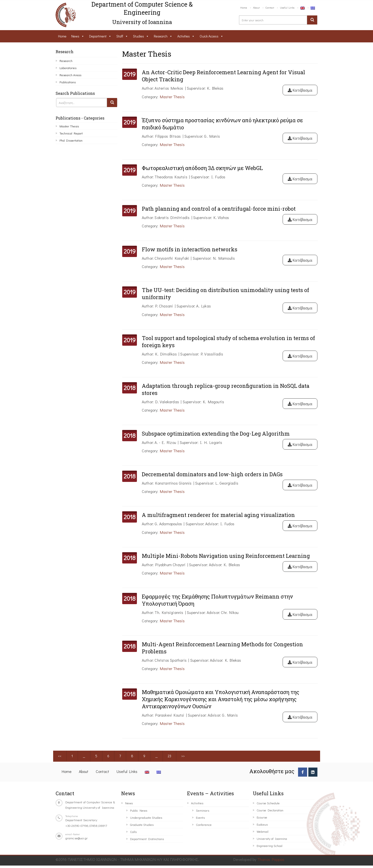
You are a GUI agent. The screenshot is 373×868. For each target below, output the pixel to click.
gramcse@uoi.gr (77, 838)
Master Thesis (69, 126)
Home (244, 7)
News (75, 36)
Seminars (203, 810)
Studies (138, 36)
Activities (184, 36)
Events (200, 817)
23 (169, 756)
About (256, 7)
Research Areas (70, 75)
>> (183, 756)
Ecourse (262, 817)
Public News (139, 810)
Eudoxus (262, 824)
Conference (204, 825)
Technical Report (71, 133)
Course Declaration (270, 810)
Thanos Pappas (271, 859)
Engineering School (270, 846)
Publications (68, 82)
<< (60, 756)
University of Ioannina (272, 838)
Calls (133, 832)
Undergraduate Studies (146, 817)
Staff (120, 36)
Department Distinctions (147, 839)
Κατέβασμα (300, 90)
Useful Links (287, 7)
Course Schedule (268, 803)
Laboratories (68, 68)
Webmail (263, 831)
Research (161, 36)
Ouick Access (209, 36)
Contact (270, 7)
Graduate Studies (142, 825)
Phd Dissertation (71, 140)
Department (98, 36)
